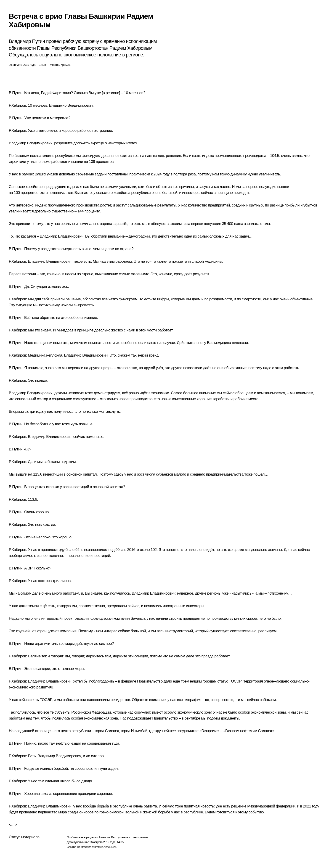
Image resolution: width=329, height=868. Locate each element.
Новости (104, 837)
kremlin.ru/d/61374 (105, 847)
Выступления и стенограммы (129, 837)
